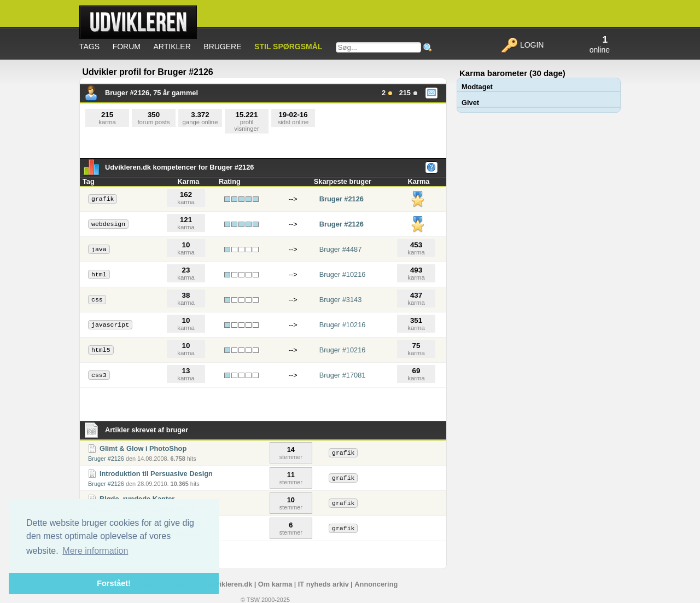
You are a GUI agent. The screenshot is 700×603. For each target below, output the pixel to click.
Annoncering (376, 584)
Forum (127, 47)
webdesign (108, 224)
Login (522, 45)
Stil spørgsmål (288, 47)
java (99, 249)
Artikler (172, 47)
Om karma (275, 584)
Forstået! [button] (114, 583)
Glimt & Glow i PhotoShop (143, 448)
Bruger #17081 (343, 375)
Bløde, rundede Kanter (137, 499)
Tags (89, 47)
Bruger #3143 (341, 300)
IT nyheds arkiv (323, 584)
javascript (110, 325)
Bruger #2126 (342, 199)
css (97, 300)
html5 (101, 350)
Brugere (222, 47)
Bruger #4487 (341, 249)
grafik (103, 199)
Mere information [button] (95, 551)
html (99, 274)
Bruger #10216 (343, 274)
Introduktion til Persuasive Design (156, 474)
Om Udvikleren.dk (222, 584)
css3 (99, 375)
